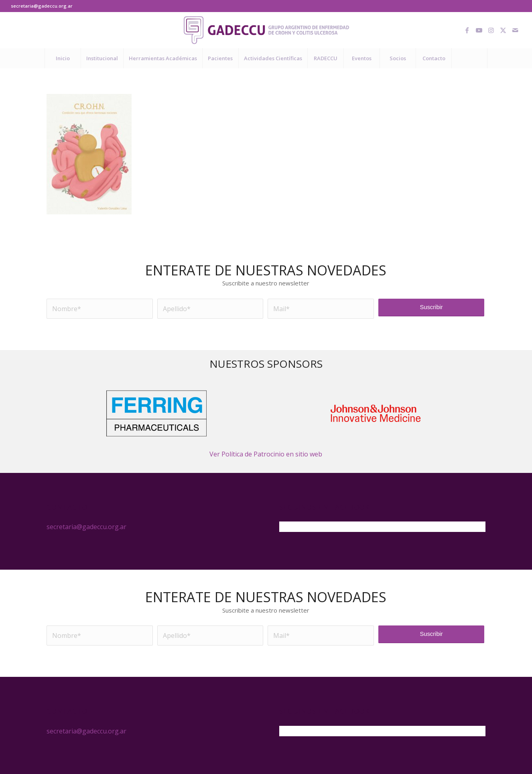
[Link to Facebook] (467, 30)
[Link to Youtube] (479, 30)
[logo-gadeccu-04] (266, 30)
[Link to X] (503, 30)
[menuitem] (63, 58)
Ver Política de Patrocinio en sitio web (266, 454)
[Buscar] (469, 58)
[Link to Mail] (515, 30)
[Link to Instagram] (491, 30)
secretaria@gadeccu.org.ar (42, 6)
